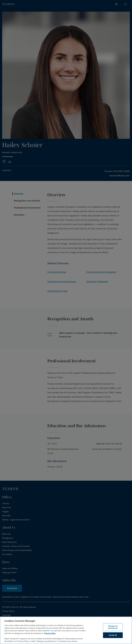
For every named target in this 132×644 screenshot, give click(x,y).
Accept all (113, 635)
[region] (66, 630)
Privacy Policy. (50, 633)
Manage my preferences (113, 627)
